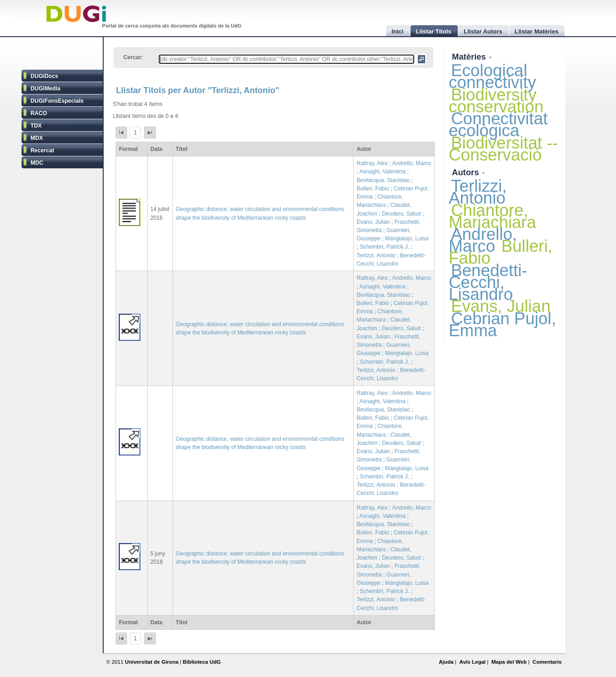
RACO (39, 113)
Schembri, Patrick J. (384, 247)
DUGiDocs (44, 76)
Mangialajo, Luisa (407, 239)
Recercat (42, 150)
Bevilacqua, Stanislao (383, 180)
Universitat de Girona (152, 662)
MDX (37, 138)
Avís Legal (472, 662)
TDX (36, 126)
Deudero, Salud (401, 214)
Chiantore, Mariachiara (492, 216)
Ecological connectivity (492, 76)
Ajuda (446, 662)
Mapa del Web (509, 662)
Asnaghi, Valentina (383, 172)
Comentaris (547, 662)
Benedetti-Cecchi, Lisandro (488, 282)
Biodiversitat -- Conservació (503, 149)
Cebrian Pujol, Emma (502, 325)
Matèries (470, 57)
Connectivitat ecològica (498, 125)
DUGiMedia (46, 89)
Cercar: (133, 57)
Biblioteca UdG (202, 662)
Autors (466, 172)
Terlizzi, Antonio (376, 255)
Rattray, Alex (372, 163)
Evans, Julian (373, 222)
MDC (37, 163)
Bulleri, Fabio (373, 189)
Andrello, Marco (412, 163)
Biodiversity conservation (496, 101)
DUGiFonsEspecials (57, 101)
